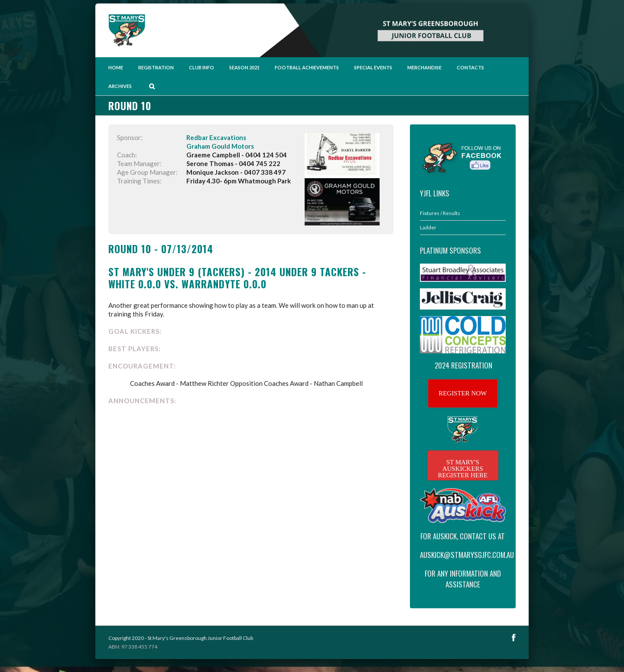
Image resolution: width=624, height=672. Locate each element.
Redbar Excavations (216, 137)
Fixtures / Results (440, 213)
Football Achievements (307, 67)
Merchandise (424, 67)
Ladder (428, 227)
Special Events (373, 67)
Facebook (514, 638)
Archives (120, 86)
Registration (156, 67)
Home (116, 67)
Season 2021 (244, 67)
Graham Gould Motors (220, 146)
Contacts (470, 67)
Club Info (201, 67)
